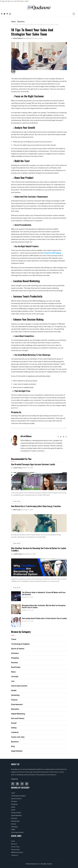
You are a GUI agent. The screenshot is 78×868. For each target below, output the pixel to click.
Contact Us (15, 855)
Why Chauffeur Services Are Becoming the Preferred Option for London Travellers (39, 549)
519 (40, 38)
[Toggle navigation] (74, 14)
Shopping (14, 804)
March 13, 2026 (27, 468)
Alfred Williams (18, 38)
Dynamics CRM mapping (53, 253)
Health (13, 830)
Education (14, 818)
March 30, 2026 (28, 597)
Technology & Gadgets (18, 796)
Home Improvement (17, 832)
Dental (13, 810)
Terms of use (15, 847)
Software (14, 801)
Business (21, 22)
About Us (14, 844)
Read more (17, 501)
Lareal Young (17, 468)
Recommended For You (21, 459)
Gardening (14, 827)
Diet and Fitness (16, 813)
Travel (13, 793)
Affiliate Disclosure (17, 852)
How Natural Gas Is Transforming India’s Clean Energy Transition (36, 506)
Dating (13, 807)
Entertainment (15, 821)
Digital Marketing (16, 815)
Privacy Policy (15, 850)
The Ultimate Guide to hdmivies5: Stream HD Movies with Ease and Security (44, 593)
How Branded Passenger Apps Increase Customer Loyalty (33, 464)
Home (13, 22)
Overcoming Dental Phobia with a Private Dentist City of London (44, 618)
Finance (14, 824)
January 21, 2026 (27, 510)
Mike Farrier (17, 510)
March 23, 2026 (28, 610)
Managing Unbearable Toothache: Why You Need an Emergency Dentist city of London (44, 606)
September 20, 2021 (30, 38)
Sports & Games (16, 799)
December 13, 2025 (29, 554)
